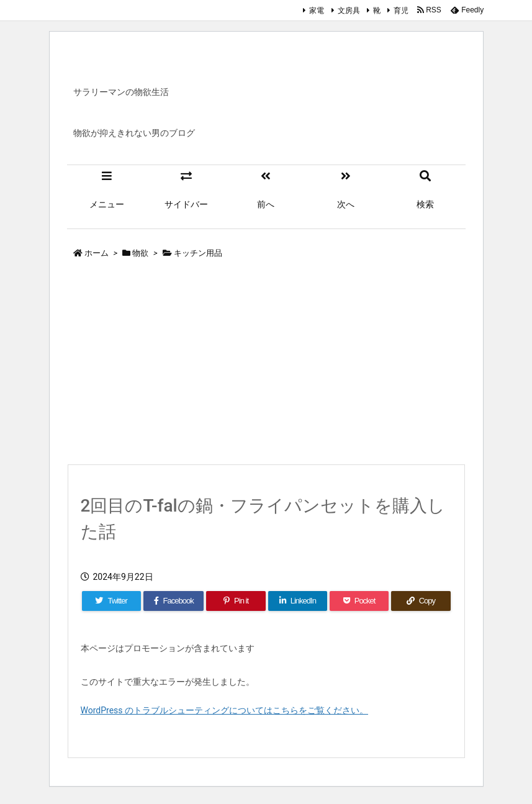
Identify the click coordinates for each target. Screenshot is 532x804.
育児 (401, 11)
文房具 (349, 11)
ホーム (97, 253)
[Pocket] (359, 601)
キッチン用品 (198, 253)
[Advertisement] (266, 364)
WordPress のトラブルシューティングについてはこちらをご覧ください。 (225, 710)
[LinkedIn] (298, 601)
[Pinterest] (236, 601)
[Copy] (421, 601)
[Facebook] (174, 601)
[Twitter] (111, 601)
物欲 (140, 253)
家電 (317, 11)
